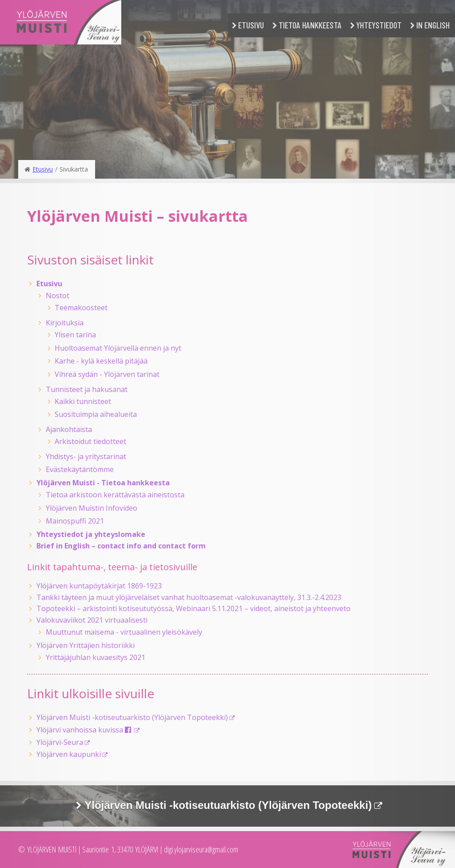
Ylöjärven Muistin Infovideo (92, 508)
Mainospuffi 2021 (75, 521)
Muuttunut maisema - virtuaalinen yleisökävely (124, 632)
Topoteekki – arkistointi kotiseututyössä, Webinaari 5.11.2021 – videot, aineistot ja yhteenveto (194, 608)
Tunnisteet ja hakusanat (87, 389)
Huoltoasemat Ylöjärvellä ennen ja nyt (118, 348)
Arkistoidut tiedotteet (90, 441)
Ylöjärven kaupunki (69, 754)
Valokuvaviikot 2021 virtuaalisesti (92, 620)
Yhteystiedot (379, 25)
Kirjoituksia (65, 323)
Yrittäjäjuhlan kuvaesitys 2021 (96, 657)
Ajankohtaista (69, 429)
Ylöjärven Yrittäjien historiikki (86, 645)
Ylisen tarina (75, 335)
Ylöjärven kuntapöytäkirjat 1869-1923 (99, 586)
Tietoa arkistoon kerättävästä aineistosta (115, 495)
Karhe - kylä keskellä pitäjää (101, 361)
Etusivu (251, 25)
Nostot (58, 296)
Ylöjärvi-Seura (60, 742)
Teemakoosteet (81, 308)
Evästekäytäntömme (80, 469)
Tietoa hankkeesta (310, 25)
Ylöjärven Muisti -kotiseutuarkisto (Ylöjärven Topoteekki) (132, 717)
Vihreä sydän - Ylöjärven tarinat (107, 374)
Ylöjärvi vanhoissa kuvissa (85, 730)
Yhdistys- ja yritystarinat (86, 456)
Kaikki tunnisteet (83, 401)
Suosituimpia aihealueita (96, 414)
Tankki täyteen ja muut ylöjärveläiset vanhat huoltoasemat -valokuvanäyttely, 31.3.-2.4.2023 (189, 597)
